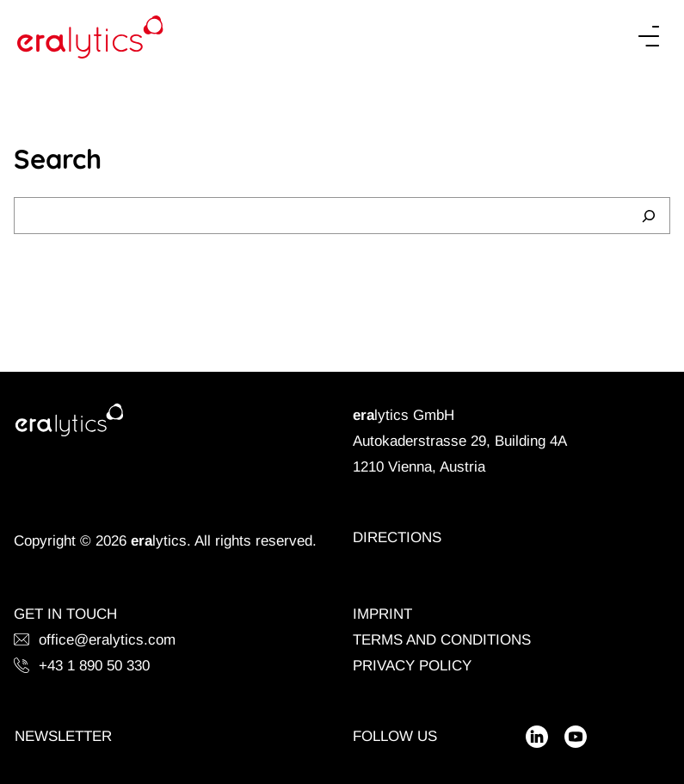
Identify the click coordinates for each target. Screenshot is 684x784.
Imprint (382, 614)
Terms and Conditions (442, 640)
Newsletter (63, 736)
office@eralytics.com (95, 640)
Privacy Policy (412, 666)
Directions (397, 537)
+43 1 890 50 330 (82, 666)
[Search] (648, 215)
